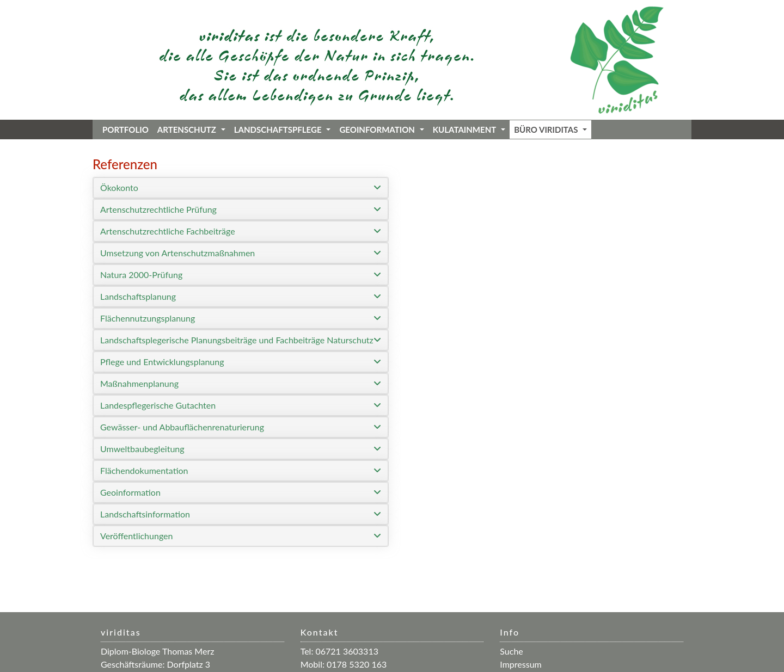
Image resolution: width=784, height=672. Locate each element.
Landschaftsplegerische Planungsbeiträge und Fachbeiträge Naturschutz (237, 340)
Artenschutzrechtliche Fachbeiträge (168, 231)
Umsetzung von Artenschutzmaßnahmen (177, 253)
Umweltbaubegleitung (142, 449)
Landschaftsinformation (145, 514)
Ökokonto (119, 187)
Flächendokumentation (144, 470)
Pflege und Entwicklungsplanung (162, 362)
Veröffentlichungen (136, 536)
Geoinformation (130, 492)
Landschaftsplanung (138, 296)
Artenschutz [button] (191, 130)
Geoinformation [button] (381, 130)
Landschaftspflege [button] (283, 130)
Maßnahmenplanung (139, 383)
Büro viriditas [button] (550, 130)
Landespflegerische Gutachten (158, 405)
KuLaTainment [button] (469, 130)
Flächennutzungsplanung (148, 318)
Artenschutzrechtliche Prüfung (158, 209)
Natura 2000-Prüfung (141, 275)
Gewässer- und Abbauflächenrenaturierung (182, 427)
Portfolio (125, 130)
